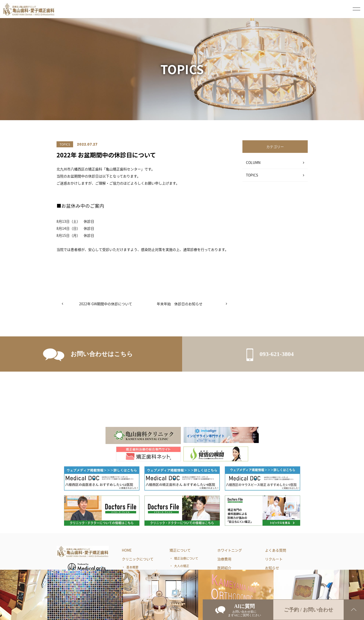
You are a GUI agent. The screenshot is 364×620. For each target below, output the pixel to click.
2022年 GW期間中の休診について (106, 304)
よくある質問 (276, 550)
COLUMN (253, 162)
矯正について (180, 550)
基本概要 (132, 567)
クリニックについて (138, 559)
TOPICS (252, 175)
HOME (127, 550)
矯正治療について (186, 558)
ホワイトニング (230, 550)
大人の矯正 (182, 566)
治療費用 (224, 559)
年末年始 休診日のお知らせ (180, 304)
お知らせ (272, 568)
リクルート (274, 559)
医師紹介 (224, 568)
